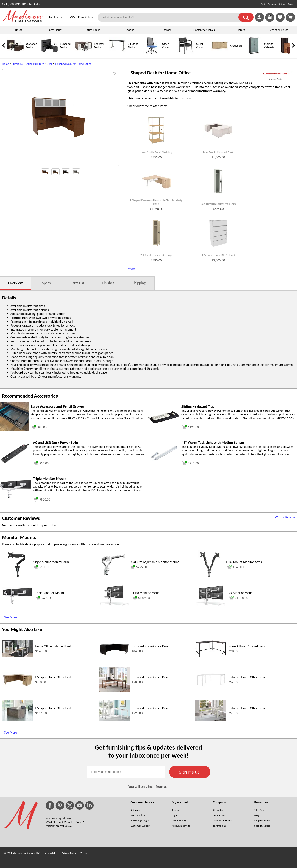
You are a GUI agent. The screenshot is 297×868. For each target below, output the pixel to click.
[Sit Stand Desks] (118, 53)
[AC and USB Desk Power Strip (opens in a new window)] (15, 462)
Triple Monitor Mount (50, 593)
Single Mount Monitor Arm (51, 562)
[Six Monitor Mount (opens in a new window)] (211, 605)
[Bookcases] (288, 53)
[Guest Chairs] (186, 53)
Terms (84, 853)
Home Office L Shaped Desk (53, 646)
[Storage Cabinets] (254, 53)
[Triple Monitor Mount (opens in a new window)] (15, 497)
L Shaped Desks (65, 46)
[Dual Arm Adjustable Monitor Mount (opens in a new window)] (113, 578)
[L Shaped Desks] (49, 53)
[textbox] (126, 772)
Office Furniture (35, 64)
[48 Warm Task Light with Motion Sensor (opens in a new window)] (164, 461)
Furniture (17, 64)
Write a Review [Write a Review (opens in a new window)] (285, 517)
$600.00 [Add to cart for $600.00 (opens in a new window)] (44, 598)
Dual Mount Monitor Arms (244, 562)
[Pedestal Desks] (84, 53)
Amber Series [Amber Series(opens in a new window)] (276, 79)
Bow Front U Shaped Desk (218, 152)
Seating (130, 30)
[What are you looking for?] (171, 17)
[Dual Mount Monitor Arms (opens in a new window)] (210, 578)
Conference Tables (204, 30)
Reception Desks (279, 30)
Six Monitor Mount (241, 593)
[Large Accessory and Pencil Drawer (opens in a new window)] (14, 430)
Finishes (108, 283)
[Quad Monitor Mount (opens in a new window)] (114, 605)
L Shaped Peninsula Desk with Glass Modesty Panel (156, 202)
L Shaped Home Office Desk (150, 646)
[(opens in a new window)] (276, 74)
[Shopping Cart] (290, 17)
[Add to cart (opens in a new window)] (39, 427)
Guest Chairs (200, 46)
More (131, 268)
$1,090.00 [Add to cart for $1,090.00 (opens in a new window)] (142, 598)
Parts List (77, 283)
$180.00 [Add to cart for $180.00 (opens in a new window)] (42, 567)
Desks (19, 30)
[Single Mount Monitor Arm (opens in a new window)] (16, 578)
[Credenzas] (220, 53)
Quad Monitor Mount (146, 593)
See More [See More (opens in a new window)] (11, 617)
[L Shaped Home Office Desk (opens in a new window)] (114, 655)
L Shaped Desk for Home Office (73, 64)
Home (6, 64)
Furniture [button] (56, 18)
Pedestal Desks (99, 46)
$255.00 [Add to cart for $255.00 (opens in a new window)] (138, 567)
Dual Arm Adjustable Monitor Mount (154, 562)
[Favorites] (280, 21)
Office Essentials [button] (82, 18)
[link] (290, 17)
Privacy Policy (69, 853)
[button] (246, 17)
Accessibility (51, 853)
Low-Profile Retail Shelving (156, 152)
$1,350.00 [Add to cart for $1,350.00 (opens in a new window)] (238, 598)
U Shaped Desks (32, 46)
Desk (50, 64)
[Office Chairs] (152, 53)
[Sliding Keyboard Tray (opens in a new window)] (164, 422)
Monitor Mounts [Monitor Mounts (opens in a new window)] (19, 537)
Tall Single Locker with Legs (156, 256)
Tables (241, 30)
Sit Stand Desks (133, 46)
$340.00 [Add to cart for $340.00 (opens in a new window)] (235, 567)
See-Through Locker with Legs (218, 204)
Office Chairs (93, 30)
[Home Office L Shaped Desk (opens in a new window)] (18, 656)
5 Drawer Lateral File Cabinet (218, 256)
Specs (46, 283)
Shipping (139, 283)
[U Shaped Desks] (15, 53)
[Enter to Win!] (270, 21)
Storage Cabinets (269, 46)
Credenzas (236, 46)
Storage (167, 30)
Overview (15, 283)
